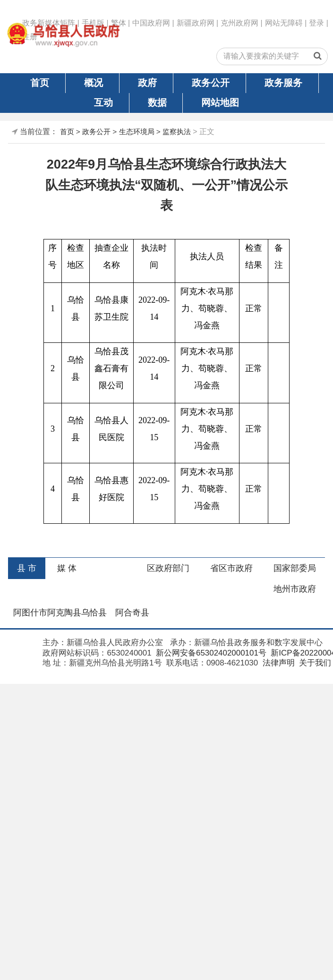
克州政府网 (239, 23)
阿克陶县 (64, 613)
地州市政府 (295, 589)
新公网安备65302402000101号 (210, 653)
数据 (157, 102)
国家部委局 (295, 568)
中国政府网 (151, 23)
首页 (40, 83)
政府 (147, 83)
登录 (316, 23)
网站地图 (220, 102)
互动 (103, 102)
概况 (94, 83)
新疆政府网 (196, 23)
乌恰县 (94, 613)
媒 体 (67, 568)
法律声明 (277, 663)
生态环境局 (137, 132)
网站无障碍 (284, 23)
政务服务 (283, 83)
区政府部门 (168, 568)
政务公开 (211, 83)
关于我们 (314, 663)
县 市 (27, 568)
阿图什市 (30, 613)
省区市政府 (231, 568)
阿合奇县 (132, 613)
